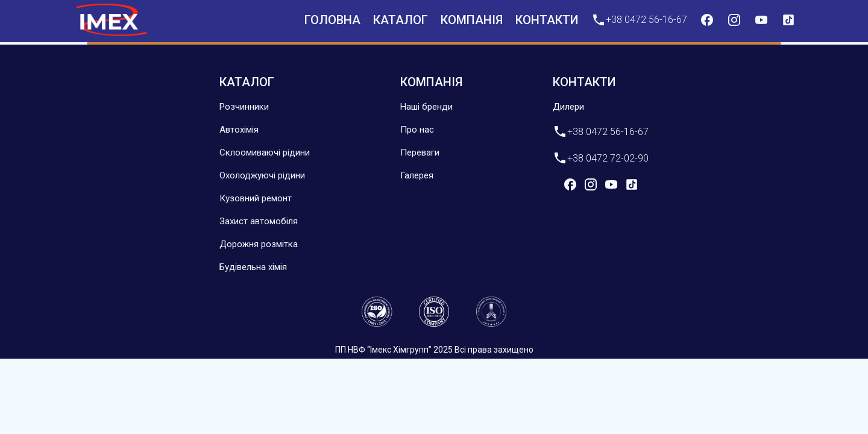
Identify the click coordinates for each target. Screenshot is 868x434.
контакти (547, 20)
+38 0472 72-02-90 (601, 158)
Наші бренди (426, 107)
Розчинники (244, 107)
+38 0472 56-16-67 (639, 20)
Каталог (401, 20)
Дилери (568, 107)
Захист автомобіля (259, 221)
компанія (472, 20)
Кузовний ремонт (256, 198)
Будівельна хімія (253, 267)
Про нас (417, 130)
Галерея (417, 175)
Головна (332, 20)
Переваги (420, 153)
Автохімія (239, 130)
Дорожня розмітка (259, 244)
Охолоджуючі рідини (262, 175)
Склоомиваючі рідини (265, 153)
